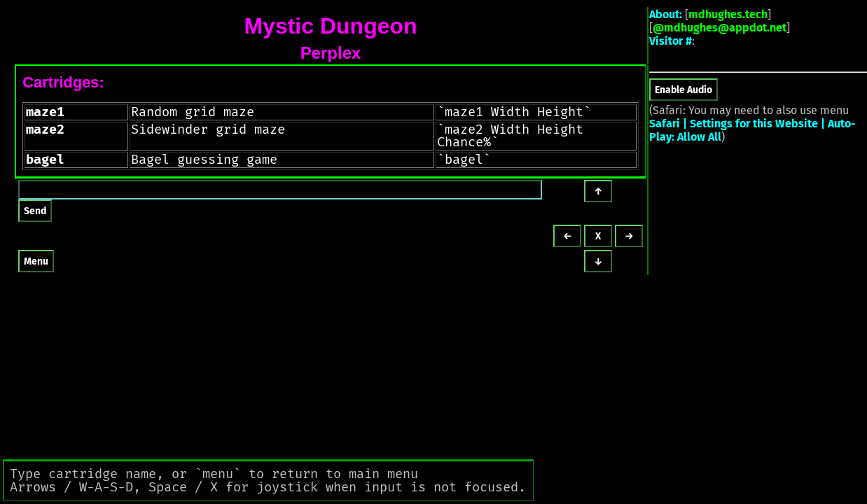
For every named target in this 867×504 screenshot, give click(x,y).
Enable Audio (684, 90)
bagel (45, 160)
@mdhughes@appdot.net (720, 28)
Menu (36, 261)
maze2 (45, 129)
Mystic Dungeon (330, 26)
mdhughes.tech (728, 14)
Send (35, 211)
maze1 (45, 112)
